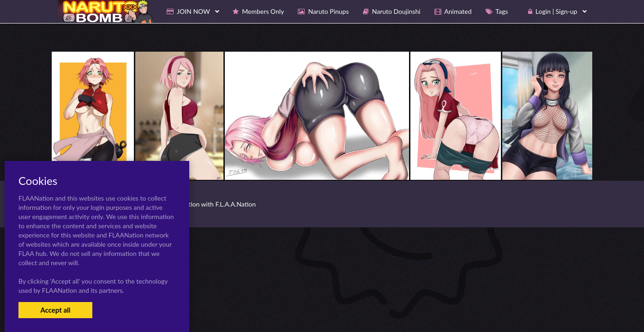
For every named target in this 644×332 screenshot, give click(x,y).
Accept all (55, 310)
